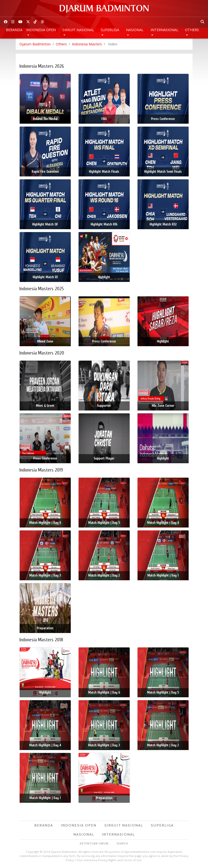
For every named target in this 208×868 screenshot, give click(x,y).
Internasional (164, 30)
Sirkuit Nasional (78, 30)
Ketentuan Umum (94, 843)
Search (122, 843)
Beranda (14, 30)
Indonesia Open (41, 30)
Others (192, 30)
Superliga (110, 30)
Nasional (135, 30)
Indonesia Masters (87, 44)
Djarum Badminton (35, 44)
